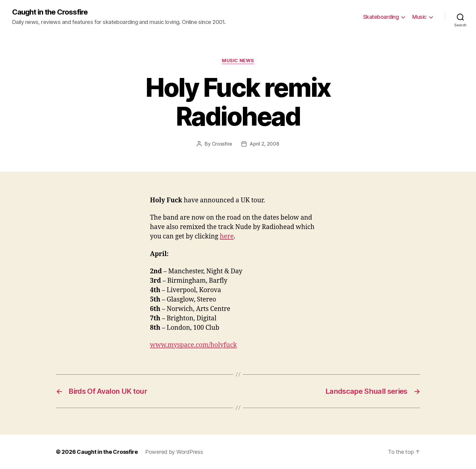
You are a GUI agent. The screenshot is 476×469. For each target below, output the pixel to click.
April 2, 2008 (264, 144)
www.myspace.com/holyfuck (193, 345)
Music (419, 17)
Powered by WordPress (174, 452)
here (227, 236)
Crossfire (222, 144)
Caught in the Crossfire (50, 12)
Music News (238, 61)
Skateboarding (381, 17)
